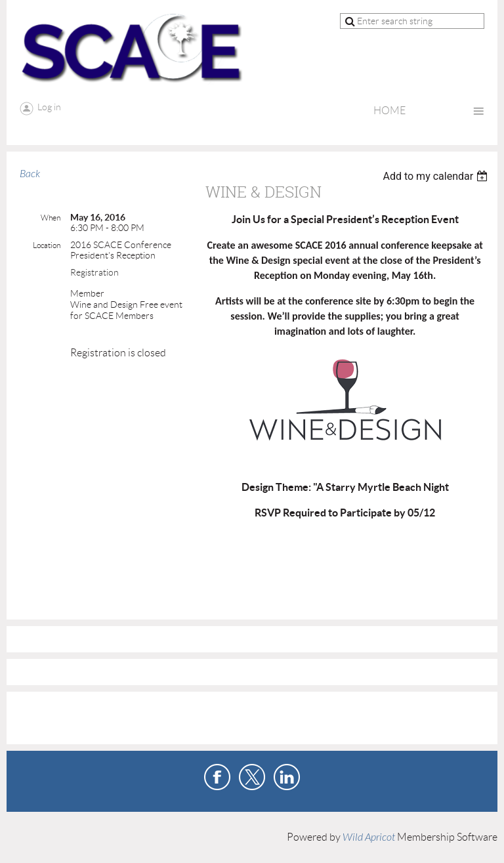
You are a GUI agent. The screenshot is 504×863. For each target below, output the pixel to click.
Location (47, 245)
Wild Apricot (369, 837)
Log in (49, 107)
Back (30, 174)
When (51, 218)
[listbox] (437, 176)
